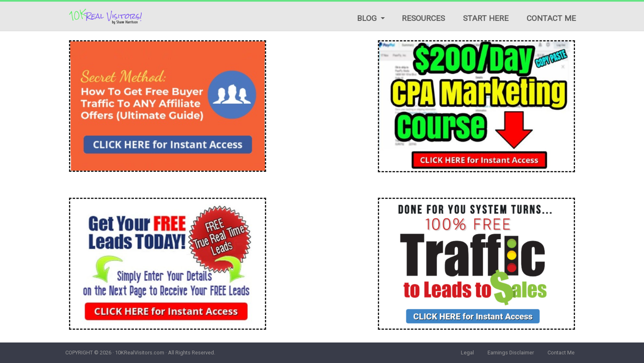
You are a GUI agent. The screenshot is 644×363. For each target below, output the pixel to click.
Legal (467, 353)
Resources (423, 18)
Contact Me (551, 18)
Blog (367, 18)
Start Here (486, 18)
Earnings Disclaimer (511, 353)
